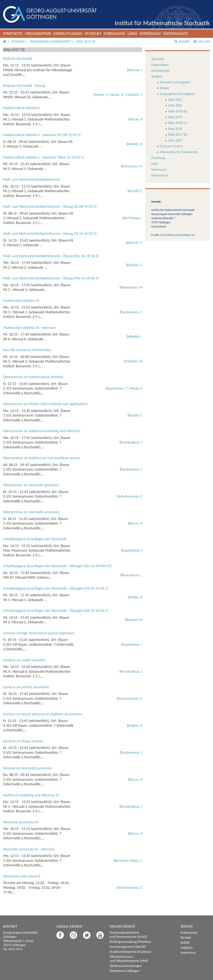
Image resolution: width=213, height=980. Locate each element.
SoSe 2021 (175, 100)
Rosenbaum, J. (133, 575)
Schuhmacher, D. (131, 496)
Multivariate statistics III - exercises (29, 328)
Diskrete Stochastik (18, 59)
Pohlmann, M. (133, 166)
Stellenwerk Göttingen (125, 971)
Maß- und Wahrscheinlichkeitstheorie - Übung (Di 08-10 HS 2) (50, 207)
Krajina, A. (136, 725)
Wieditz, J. (136, 337)
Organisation (38, 33)
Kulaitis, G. (136, 265)
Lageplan (187, 947)
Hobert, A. (136, 144)
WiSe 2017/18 (86, 41)
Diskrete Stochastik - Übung (24, 86)
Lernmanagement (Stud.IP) (128, 947)
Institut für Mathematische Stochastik (162, 23)
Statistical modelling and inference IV (31, 795)
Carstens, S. (135, 95)
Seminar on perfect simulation (26, 687)
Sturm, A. (136, 523)
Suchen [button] (182, 41)
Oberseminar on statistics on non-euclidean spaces (41, 458)
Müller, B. (136, 597)
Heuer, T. (101, 95)
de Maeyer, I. (134, 218)
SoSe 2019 (175, 117)
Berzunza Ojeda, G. (129, 861)
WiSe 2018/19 (178, 123)
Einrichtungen (68, 33)
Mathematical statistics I (22, 108)
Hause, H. (117, 95)
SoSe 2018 (175, 129)
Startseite (13, 33)
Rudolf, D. (136, 191)
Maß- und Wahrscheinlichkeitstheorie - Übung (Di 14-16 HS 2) (50, 234)
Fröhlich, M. (134, 361)
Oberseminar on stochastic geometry (31, 485)
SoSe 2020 (175, 105)
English (202, 41)
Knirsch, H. (135, 243)
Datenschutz (176, 33)
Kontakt (186, 938)
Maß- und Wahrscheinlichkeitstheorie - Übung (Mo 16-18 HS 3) (51, 278)
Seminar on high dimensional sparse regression (39, 633)
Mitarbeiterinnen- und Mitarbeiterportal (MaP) (129, 959)
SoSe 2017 (175, 140)
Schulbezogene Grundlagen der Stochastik (35, 539)
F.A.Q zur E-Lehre (171, 146)
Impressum (150, 33)
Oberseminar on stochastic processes (31, 512)
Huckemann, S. (132, 312)
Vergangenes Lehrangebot (50, 41)
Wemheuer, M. (132, 287)
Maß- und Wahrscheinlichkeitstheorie (32, 180)
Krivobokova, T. (132, 442)
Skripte (164, 88)
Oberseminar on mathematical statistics (33, 377)
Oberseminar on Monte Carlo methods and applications (45, 404)
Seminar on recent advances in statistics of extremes (43, 714)
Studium (93, 33)
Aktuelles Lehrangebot (175, 82)
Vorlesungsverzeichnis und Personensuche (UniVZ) (128, 935)
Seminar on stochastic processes (28, 768)
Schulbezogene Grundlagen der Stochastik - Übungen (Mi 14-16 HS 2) (55, 611)
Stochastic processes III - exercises (29, 849)
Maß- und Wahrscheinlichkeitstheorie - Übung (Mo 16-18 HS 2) (51, 256)
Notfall (185, 942)
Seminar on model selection (24, 660)
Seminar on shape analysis (23, 741)
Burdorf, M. (135, 620)
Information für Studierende (179, 152)
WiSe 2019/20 (178, 111)
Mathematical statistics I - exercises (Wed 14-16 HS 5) (43, 157)
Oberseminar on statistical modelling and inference (42, 431)
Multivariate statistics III (21, 301)
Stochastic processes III (20, 822)
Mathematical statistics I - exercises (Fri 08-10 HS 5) (42, 135)
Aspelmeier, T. (117, 388)
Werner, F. (136, 70)
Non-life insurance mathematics (27, 350)
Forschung (114, 33)
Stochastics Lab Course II (22, 876)
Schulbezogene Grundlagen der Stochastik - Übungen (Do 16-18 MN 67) (57, 566)
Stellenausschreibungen (126, 966)
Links (133, 33)
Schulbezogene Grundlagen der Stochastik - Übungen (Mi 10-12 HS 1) (55, 588)
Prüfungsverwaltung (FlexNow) (130, 942)
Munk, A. (136, 119)
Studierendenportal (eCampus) (130, 952)
